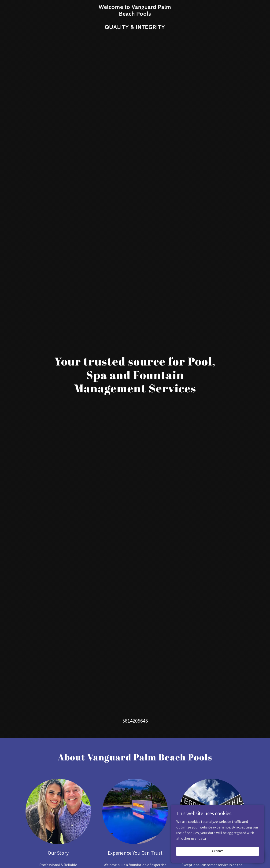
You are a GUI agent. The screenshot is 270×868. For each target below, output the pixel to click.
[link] (135, 28)
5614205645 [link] (135, 721)
